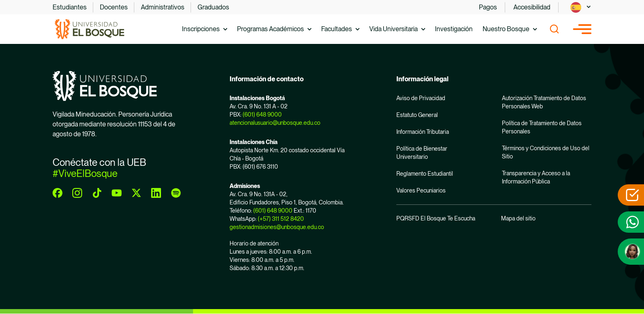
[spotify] (176, 193)
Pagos (488, 7)
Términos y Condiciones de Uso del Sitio (546, 152)
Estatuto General (417, 115)
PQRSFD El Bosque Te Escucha (436, 218)
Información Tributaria (423, 132)
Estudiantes (70, 7)
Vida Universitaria (393, 29)
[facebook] (57, 193)
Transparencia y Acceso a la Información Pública (536, 177)
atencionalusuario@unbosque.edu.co (275, 123)
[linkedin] (156, 193)
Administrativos (163, 7)
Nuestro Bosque (506, 29)
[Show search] (554, 29)
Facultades (337, 29)
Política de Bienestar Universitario (422, 153)
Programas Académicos (270, 29)
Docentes (114, 7)
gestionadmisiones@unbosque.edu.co (277, 227)
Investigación (454, 29)
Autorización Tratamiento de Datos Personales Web (544, 102)
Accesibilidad (532, 7)
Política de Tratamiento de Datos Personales (542, 127)
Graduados (213, 7)
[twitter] (136, 193)
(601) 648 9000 (262, 115)
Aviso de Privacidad (421, 98)
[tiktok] (97, 193)
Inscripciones (201, 29)
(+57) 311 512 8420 (281, 219)
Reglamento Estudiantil (425, 174)
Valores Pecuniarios (421, 190)
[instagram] (77, 193)
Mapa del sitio (518, 218)
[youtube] (117, 193)
